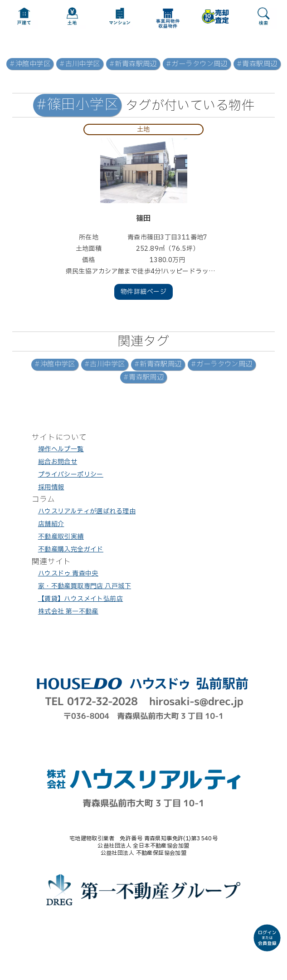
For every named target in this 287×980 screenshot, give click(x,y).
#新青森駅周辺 (133, 64)
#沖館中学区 (30, 64)
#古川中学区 (80, 64)
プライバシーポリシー (71, 475)
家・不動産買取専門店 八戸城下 (85, 586)
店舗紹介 (51, 524)
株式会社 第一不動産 (68, 612)
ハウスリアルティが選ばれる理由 (87, 511)
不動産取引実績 (61, 537)
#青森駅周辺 (257, 64)
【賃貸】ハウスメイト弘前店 (80, 599)
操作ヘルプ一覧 (61, 449)
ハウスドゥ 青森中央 (68, 573)
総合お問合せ (58, 462)
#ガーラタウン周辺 (197, 64)
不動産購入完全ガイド (71, 549)
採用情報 (51, 487)
